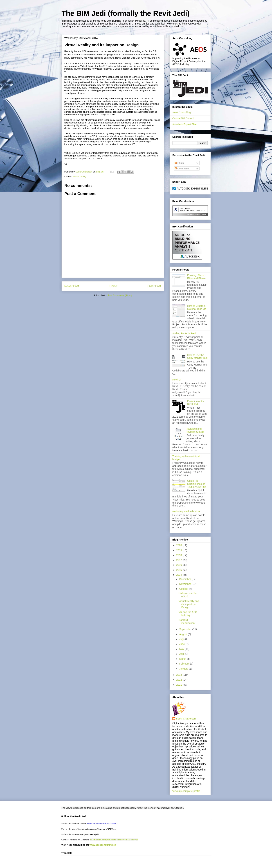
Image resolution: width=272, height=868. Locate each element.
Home (113, 286)
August (184, 634)
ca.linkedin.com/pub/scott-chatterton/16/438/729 (114, 840)
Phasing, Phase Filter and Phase (196, 277)
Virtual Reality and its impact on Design (189, 604)
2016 (179, 565)
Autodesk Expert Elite (185, 124)
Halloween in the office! (188, 595)
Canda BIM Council (183, 118)
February (185, 664)
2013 (179, 675)
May (182, 649)
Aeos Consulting (182, 112)
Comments (182, 169)
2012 (179, 680)
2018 (179, 555)
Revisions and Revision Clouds (195, 430)
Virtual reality (79, 177)
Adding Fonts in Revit (184, 333)
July (182, 639)
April (182, 654)
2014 (179, 575)
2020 (179, 545)
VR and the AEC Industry (188, 614)
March (183, 659)
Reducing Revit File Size (186, 511)
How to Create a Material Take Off (197, 307)
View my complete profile (186, 791)
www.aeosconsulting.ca (103, 845)
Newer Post (72, 286)
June (182, 644)
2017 (179, 560)
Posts (179, 163)
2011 (179, 685)
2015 (179, 570)
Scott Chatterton (186, 719)
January (184, 669)
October (184, 589)
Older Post (154, 286)
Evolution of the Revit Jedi (196, 403)
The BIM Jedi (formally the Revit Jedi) (126, 13)
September (186, 629)
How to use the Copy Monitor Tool (197, 357)
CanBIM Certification (187, 622)
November (185, 584)
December (185, 579)
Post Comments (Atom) (120, 295)
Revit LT (177, 380)
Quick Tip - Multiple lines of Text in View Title (197, 484)
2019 (179, 550)
